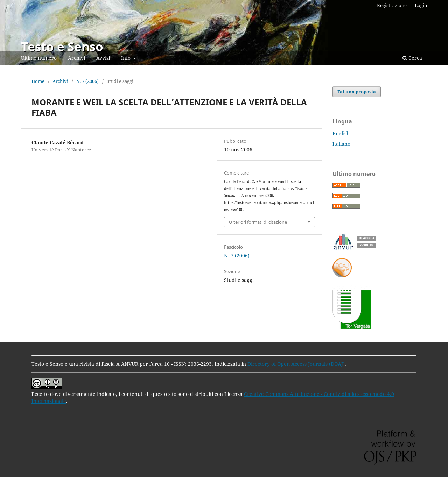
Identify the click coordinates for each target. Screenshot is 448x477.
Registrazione (392, 5)
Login (421, 5)
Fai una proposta (357, 92)
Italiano (341, 144)
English (341, 133)
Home (38, 81)
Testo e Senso (62, 46)
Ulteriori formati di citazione (258, 222)
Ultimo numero (39, 58)
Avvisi (103, 58)
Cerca (412, 58)
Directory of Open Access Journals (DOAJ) (296, 364)
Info (127, 58)
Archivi (76, 58)
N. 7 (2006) (87, 81)
